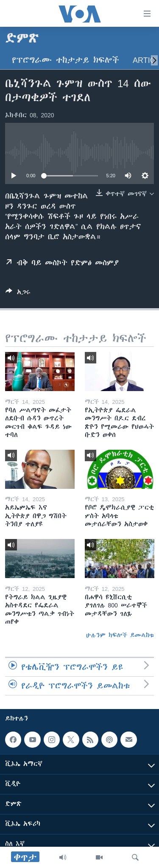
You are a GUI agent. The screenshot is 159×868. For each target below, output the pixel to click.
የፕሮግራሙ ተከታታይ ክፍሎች (66, 60)
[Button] (18, 294)
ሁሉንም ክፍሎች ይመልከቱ (120, 635)
